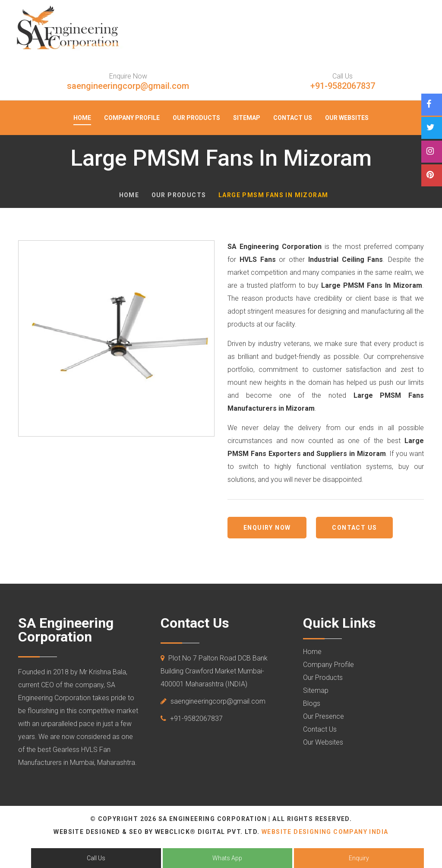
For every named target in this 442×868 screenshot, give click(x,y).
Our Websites (347, 118)
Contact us (354, 528)
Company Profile (132, 118)
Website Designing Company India (325, 832)
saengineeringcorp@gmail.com (128, 86)
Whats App (227, 858)
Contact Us (293, 118)
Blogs (312, 703)
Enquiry (359, 858)
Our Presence (324, 716)
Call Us (96, 858)
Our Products (196, 118)
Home (82, 118)
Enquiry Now (267, 528)
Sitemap (247, 118)
